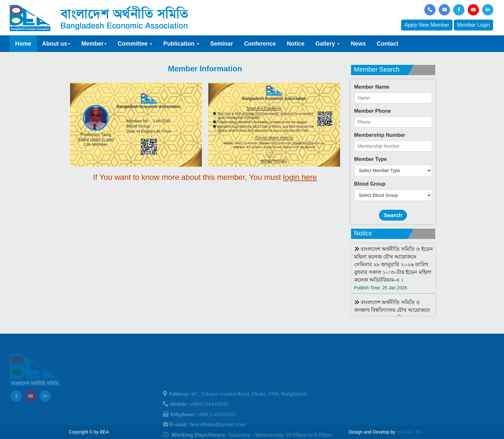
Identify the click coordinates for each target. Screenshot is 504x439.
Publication (181, 44)
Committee (135, 44)
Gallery (328, 44)
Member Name (372, 87)
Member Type (371, 159)
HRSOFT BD (409, 432)
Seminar (222, 44)
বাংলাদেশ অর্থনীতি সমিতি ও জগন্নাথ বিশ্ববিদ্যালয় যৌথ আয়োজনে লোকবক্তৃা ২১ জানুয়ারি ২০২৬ (392, 310)
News (358, 44)
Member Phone (373, 111)
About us (56, 44)
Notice (296, 44)
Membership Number (380, 135)
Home (23, 44)
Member (94, 44)
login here (300, 177)
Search (393, 215)
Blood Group (370, 184)
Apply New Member (427, 25)
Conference (260, 44)
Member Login (473, 25)
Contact (387, 44)
